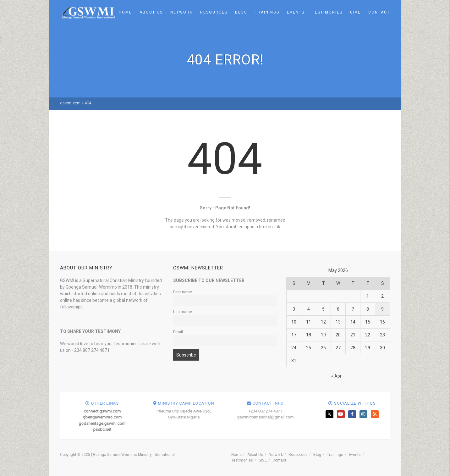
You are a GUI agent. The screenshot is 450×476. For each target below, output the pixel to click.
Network (181, 12)
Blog (241, 12)
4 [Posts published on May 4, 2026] (309, 309)
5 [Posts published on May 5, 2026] (323, 309)
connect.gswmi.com (218, 411)
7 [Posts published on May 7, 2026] (353, 309)
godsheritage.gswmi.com (218, 423)
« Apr (336, 376)
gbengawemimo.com (218, 417)
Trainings (267, 12)
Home (125, 12)
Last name (183, 312)
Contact (379, 12)
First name (183, 292)
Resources (214, 12)
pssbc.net (218, 429)
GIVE (355, 12)
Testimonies (327, 12)
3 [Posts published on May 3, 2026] (294, 309)
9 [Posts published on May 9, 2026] (382, 309)
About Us (151, 12)
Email (178, 332)
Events (296, 12)
